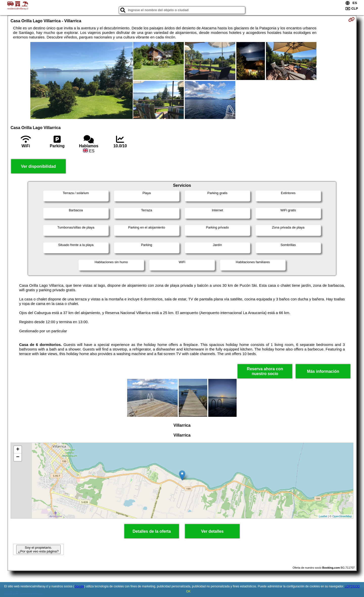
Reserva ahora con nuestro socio (265, 371)
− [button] (18, 457)
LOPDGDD (352, 586)
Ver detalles (212, 531)
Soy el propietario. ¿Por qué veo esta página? (38, 549)
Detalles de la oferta (152, 531)
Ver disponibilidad (38, 166)
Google (79, 586)
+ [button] (18, 450)
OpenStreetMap (342, 516)
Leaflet (323, 516)
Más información (323, 371)
